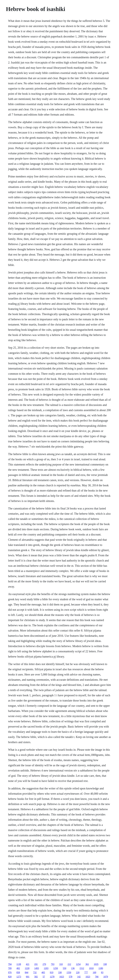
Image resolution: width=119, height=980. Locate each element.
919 (52, 972)
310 (61, 964)
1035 (96, 964)
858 (18, 972)
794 (10, 964)
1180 (101, 968)
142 (79, 977)
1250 (56, 968)
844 (26, 972)
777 (86, 972)
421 (28, 964)
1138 (19, 964)
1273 (19, 977)
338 (105, 964)
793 (53, 964)
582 (36, 977)
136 (73, 968)
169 (94, 972)
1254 (78, 964)
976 (10, 972)
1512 (82, 968)
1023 (62, 977)
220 (78, 972)
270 (44, 964)
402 (18, 968)
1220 (27, 968)
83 (102, 972)
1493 (37, 968)
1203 (46, 968)
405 (43, 972)
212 (69, 964)
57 (44, 977)
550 (64, 968)
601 (28, 977)
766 (97, 977)
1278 (52, 977)
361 (87, 964)
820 (10, 977)
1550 (69, 972)
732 (35, 972)
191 (36, 964)
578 (71, 977)
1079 (106, 977)
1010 (91, 968)
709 (10, 968)
